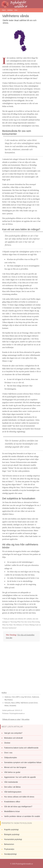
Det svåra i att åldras (12, 787)
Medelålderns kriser (12, 811)
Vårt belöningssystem (13, 792)
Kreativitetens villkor (12, 802)
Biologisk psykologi (12, 834)
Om (16, 10)
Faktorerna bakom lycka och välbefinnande (21, 748)
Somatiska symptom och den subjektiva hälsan (23, 762)
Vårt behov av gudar (12, 772)
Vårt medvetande (11, 782)
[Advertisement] (21, 667)
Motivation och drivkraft (13, 738)
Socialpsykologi (10, 854)
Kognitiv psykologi (11, 830)
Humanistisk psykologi (13, 839)
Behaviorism (9, 844)
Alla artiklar (25, 719)
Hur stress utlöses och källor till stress (19, 797)
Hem (4, 10)
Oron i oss (8, 753)
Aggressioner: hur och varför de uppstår (20, 777)
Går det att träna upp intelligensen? (18, 807)
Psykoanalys (9, 849)
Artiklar (10, 10)
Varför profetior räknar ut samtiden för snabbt (22, 816)
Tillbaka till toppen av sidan (11, 719)
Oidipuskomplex (11, 758)
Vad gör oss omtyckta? (13, 733)
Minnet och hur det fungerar (15, 767)
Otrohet (7, 743)
